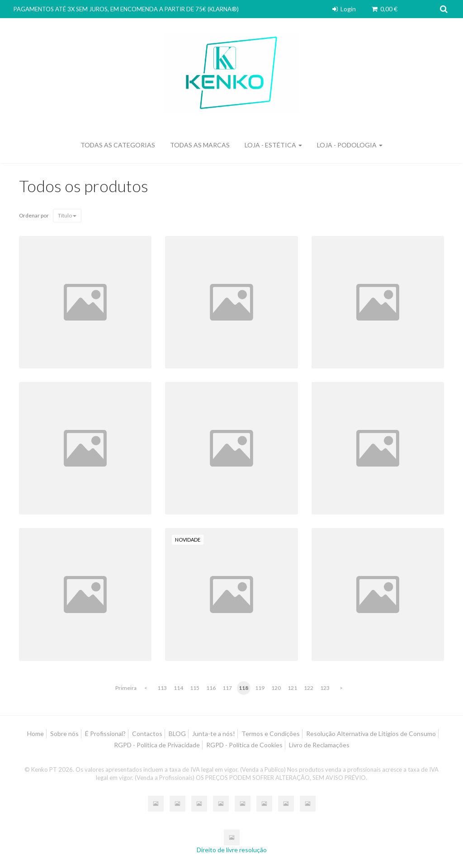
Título (67, 215)
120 (276, 688)
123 (325, 688)
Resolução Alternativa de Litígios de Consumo (371, 734)
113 (162, 688)
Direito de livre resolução (232, 850)
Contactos (147, 734)
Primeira (126, 688)
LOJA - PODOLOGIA (350, 145)
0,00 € (384, 9)
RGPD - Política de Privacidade (157, 745)
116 (211, 688)
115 (195, 688)
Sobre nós (64, 734)
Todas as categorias (118, 145)
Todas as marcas (200, 145)
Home (35, 734)
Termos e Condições (271, 734)
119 (260, 688)
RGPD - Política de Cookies (244, 745)
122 (309, 688)
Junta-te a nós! (214, 734)
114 (178, 688)
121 (292, 688)
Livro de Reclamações (319, 745)
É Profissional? (105, 734)
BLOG (177, 734)
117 (227, 688)
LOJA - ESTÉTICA (273, 145)
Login (343, 9)
